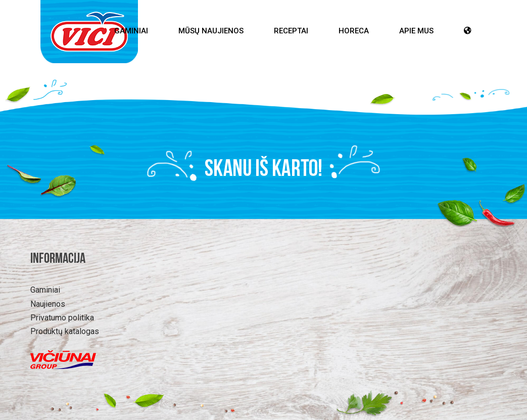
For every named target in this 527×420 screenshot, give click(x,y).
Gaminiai (131, 31)
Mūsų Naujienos (211, 31)
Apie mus (416, 31)
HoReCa (354, 31)
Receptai (291, 31)
